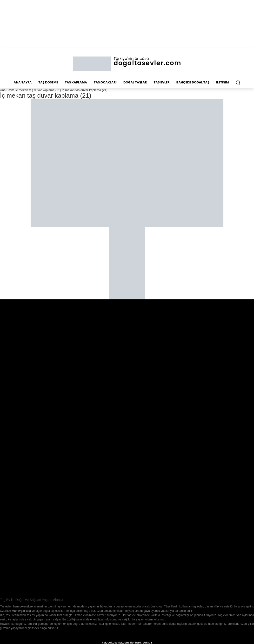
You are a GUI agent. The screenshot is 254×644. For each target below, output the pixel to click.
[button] (238, 82)
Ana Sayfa (7, 90)
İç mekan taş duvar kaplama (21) (38, 90)
